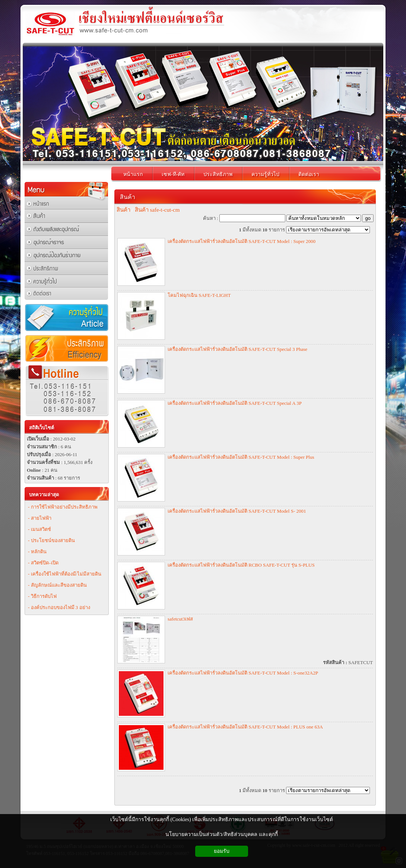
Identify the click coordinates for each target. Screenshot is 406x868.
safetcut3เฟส (180, 619)
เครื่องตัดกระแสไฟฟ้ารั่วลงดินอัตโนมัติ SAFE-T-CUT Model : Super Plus (241, 457)
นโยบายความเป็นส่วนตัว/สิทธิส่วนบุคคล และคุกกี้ (221, 834)
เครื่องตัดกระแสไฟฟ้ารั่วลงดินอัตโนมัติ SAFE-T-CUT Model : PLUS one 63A (245, 727)
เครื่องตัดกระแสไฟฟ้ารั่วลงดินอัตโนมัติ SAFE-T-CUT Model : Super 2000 (242, 241)
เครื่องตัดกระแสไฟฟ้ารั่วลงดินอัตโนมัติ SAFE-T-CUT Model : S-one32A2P (243, 673)
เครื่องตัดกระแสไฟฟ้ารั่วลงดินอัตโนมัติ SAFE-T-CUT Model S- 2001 (237, 511)
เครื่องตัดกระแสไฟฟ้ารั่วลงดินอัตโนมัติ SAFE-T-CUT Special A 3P (235, 403)
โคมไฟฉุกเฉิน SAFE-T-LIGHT (199, 295)
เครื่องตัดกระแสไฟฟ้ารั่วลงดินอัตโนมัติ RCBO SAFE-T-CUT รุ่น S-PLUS (241, 565)
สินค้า (128, 197)
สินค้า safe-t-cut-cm (157, 210)
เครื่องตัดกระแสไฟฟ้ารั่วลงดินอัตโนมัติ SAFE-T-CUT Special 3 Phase (237, 349)
